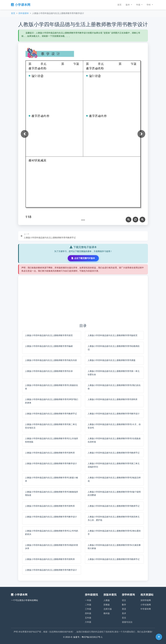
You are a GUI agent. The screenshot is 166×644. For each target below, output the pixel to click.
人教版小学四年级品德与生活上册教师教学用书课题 (112, 360)
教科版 (107, 613)
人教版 (107, 600)
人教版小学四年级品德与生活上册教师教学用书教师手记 (51, 414)
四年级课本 (24, 13)
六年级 (88, 622)
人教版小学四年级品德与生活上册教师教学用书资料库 (113, 399)
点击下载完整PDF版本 (83, 258)
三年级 (88, 609)
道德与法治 (127, 622)
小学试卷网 (146, 605)
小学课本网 (21, 5)
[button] (25, 134)
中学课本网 (146, 609)
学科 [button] (149, 5)
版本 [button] (128, 5)
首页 (119, 5)
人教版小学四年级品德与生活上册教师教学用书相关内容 (51, 360)
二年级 (88, 605)
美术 (124, 613)
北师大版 (108, 609)
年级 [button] (139, 5)
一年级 (88, 600)
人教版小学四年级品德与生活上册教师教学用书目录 (49, 371)
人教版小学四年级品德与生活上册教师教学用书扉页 (49, 335)
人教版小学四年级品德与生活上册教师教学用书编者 (49, 346)
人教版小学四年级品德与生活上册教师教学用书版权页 (113, 335)
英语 (124, 609)
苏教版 (107, 605)
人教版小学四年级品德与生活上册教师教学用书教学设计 (114, 414)
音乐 (124, 618)
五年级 (88, 618)
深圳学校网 (146, 600)
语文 (124, 600)
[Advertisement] (83, 299)
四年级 (88, 613)
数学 (124, 605)
